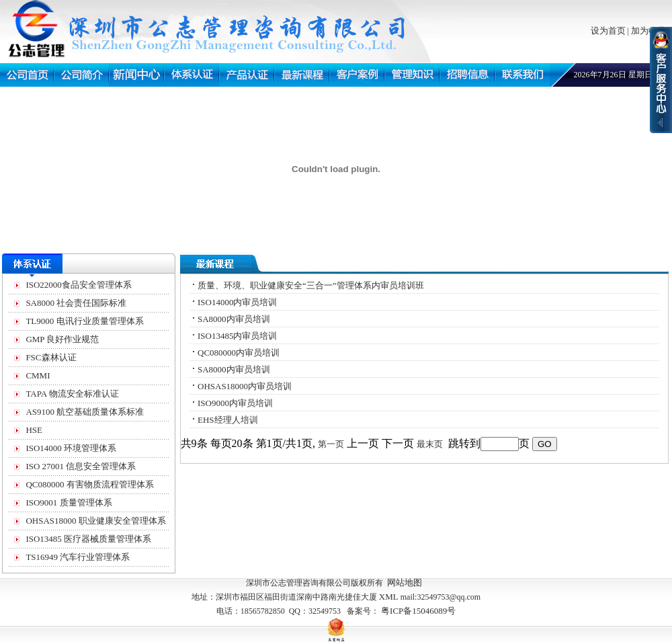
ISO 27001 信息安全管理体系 (81, 466)
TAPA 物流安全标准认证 (72, 394)
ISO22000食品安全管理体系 (78, 285)
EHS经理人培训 (228, 420)
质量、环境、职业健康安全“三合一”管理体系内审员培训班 (311, 285)
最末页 (430, 444)
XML (389, 597)
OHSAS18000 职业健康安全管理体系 (95, 521)
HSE (34, 430)
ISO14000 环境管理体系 (71, 448)
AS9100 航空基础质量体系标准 (85, 412)
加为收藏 (648, 31)
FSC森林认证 (51, 357)
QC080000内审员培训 (239, 353)
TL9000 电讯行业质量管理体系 (84, 321)
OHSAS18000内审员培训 (245, 386)
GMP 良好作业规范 (62, 339)
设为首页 (608, 31)
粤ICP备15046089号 (418, 611)
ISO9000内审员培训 (235, 403)
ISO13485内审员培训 (237, 336)
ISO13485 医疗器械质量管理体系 (88, 539)
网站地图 (405, 582)
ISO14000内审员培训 (237, 302)
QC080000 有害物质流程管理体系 (89, 484)
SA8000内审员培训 (234, 319)
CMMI (38, 375)
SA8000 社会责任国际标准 (76, 303)
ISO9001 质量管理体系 (69, 502)
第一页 (331, 444)
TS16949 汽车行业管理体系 (78, 557)
